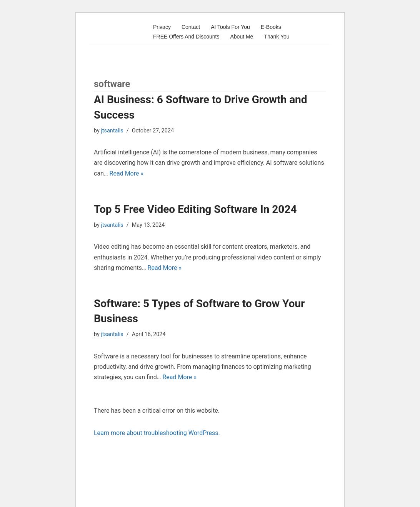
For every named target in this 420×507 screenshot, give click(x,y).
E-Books (271, 27)
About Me (242, 37)
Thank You (277, 37)
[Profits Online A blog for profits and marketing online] (117, 32)
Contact (191, 27)
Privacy (162, 27)
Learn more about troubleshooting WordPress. (157, 433)
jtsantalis (112, 131)
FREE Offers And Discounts (186, 37)
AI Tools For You (230, 27)
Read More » (127, 173)
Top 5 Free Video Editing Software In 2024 (195, 209)
